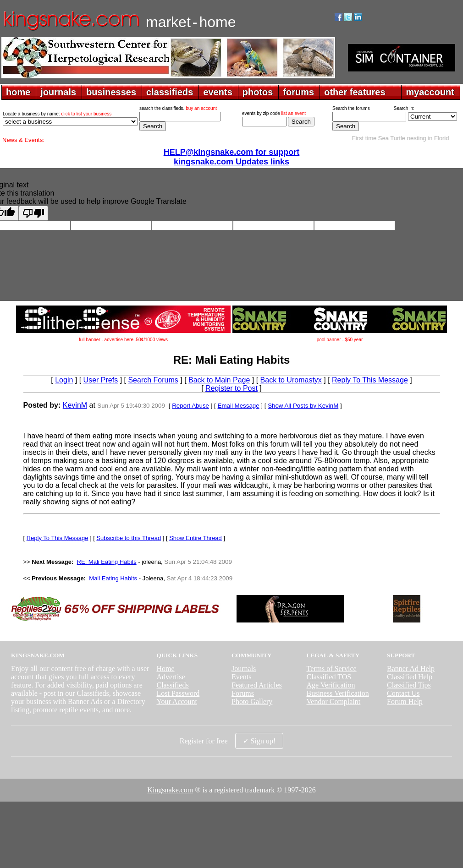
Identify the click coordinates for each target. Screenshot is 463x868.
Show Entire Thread (196, 538)
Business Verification (338, 693)
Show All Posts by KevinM (303, 406)
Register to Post (231, 388)
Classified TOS (329, 677)
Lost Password (178, 693)
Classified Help (410, 677)
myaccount (430, 92)
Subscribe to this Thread (129, 538)
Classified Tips (409, 685)
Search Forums (153, 380)
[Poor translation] (33, 213)
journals (58, 92)
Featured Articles (257, 685)
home (18, 92)
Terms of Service (332, 669)
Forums (243, 693)
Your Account (177, 701)
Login (64, 380)
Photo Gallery (252, 701)
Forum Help (405, 701)
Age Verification (331, 685)
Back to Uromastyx (291, 380)
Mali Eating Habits (113, 578)
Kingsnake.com (170, 790)
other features (355, 92)
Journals (244, 669)
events (218, 92)
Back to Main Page (219, 380)
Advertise (171, 677)
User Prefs (101, 380)
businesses (111, 92)
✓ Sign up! (259, 741)
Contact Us (403, 693)
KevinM (75, 405)
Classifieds (172, 685)
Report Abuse (190, 406)
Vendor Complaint (334, 701)
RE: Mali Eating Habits (107, 562)
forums (298, 92)
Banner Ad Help (411, 669)
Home (165, 669)
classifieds (170, 92)
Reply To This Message (370, 380)
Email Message (239, 406)
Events (242, 677)
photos (258, 92)
